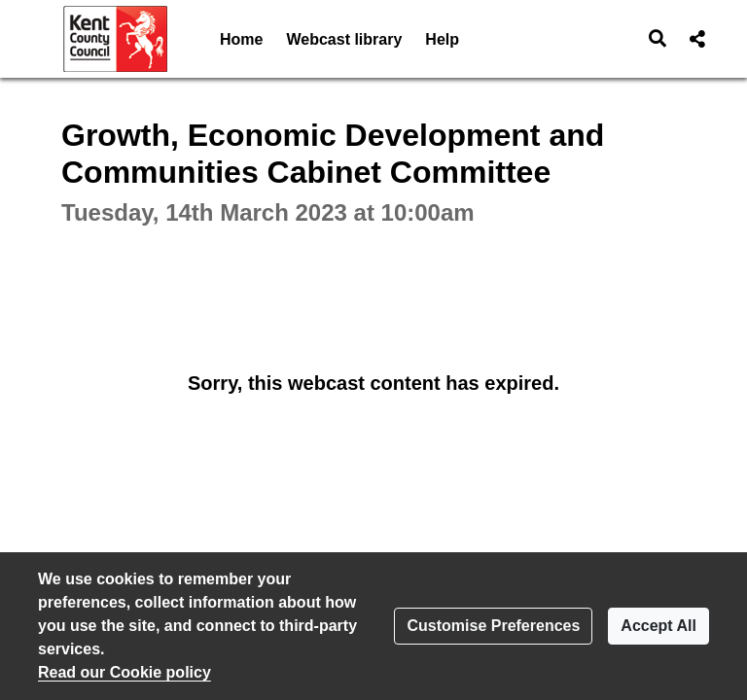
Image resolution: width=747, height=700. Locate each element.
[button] (658, 39)
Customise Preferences (493, 626)
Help (442, 39)
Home (241, 39)
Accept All (658, 626)
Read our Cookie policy (124, 672)
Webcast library (344, 39)
